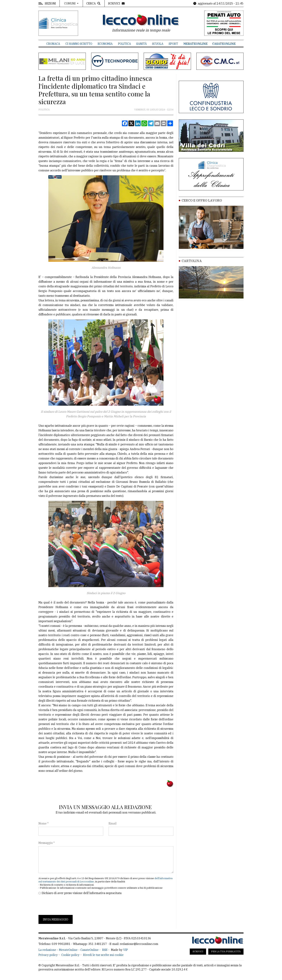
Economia (105, 44)
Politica (124, 44)
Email (113, 823)
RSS (105, 950)
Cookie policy (70, 955)
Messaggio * (47, 843)
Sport (173, 44)
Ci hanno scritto (79, 44)
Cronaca (53, 44)
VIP (126, 950)
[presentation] (66, 905)
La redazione (47, 950)
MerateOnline (195, 44)
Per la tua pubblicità (226, 951)
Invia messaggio (56, 919)
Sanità (142, 44)
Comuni (70, 3)
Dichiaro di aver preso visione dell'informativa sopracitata (82, 893)
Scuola (158, 44)
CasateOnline (224, 44)
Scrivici (198, 951)
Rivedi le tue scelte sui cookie (103, 955)
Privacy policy (48, 955)
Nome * (44, 823)
